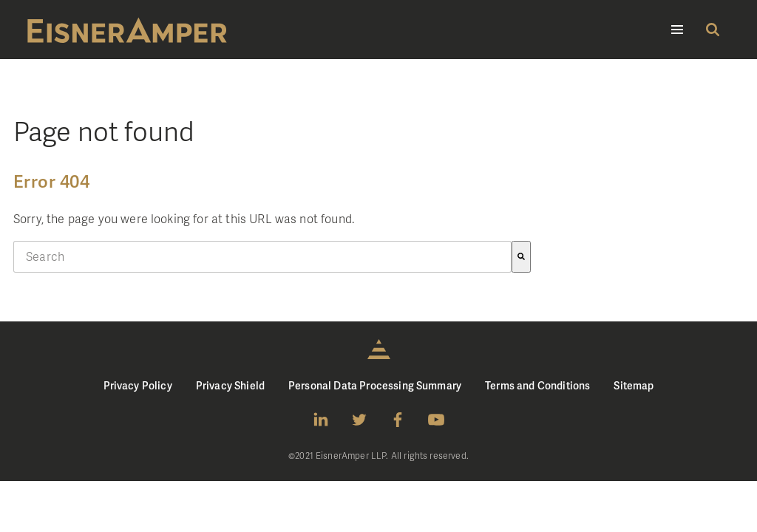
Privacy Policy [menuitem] (138, 385)
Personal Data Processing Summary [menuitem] (375, 385)
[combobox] (262, 257)
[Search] (521, 257)
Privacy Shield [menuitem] (230, 385)
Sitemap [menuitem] (634, 385)
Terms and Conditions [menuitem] (537, 385)
